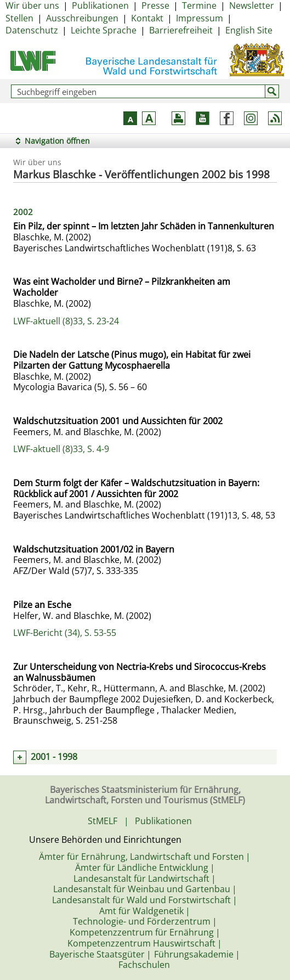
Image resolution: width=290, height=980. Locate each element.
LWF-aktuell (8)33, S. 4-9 (61, 449)
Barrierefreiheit (181, 30)
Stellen (19, 18)
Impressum (200, 18)
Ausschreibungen (82, 18)
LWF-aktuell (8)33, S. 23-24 (66, 321)
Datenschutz (32, 30)
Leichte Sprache (104, 30)
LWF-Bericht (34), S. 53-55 (65, 633)
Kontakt (147, 18)
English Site (249, 30)
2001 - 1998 (54, 757)
